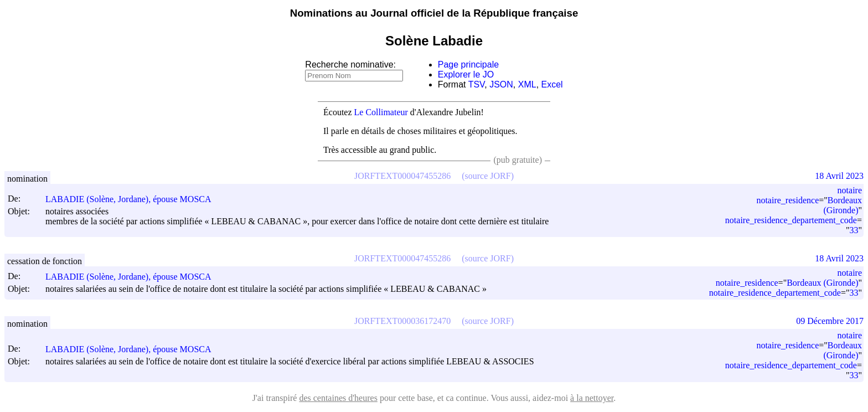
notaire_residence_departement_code (791, 220)
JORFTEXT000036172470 (402, 321)
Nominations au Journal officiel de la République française (434, 13)
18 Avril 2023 (839, 176)
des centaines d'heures (338, 398)
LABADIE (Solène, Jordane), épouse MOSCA (133, 199)
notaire (850, 190)
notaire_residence (787, 200)
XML (527, 84)
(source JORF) (488, 176)
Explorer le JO (466, 74)
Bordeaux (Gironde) (843, 205)
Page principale (468, 65)
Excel (552, 84)
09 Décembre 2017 (830, 321)
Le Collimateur (381, 112)
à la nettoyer (592, 398)
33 (854, 230)
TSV (477, 84)
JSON (501, 84)
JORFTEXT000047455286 (402, 176)
